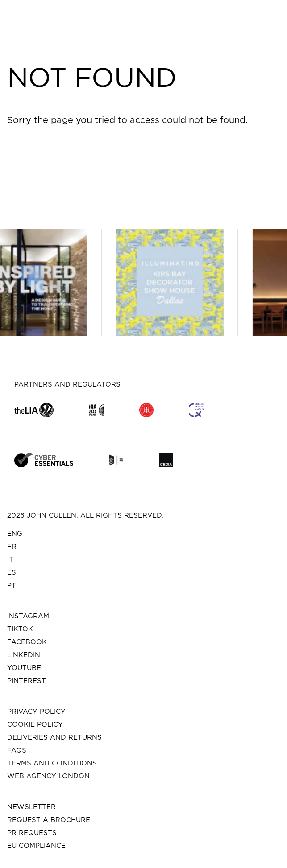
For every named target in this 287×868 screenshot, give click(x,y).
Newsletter (31, 807)
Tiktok (20, 629)
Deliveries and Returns (54, 737)
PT (12, 585)
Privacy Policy (36, 711)
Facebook (27, 642)
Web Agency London (48, 776)
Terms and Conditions (52, 763)
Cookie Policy (35, 724)
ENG (15, 533)
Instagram (28, 616)
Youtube (24, 668)
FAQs (17, 750)
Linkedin (24, 655)
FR (12, 546)
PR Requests (32, 833)
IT (10, 559)
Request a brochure (49, 820)
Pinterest (27, 681)
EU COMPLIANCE (36, 845)
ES (12, 572)
